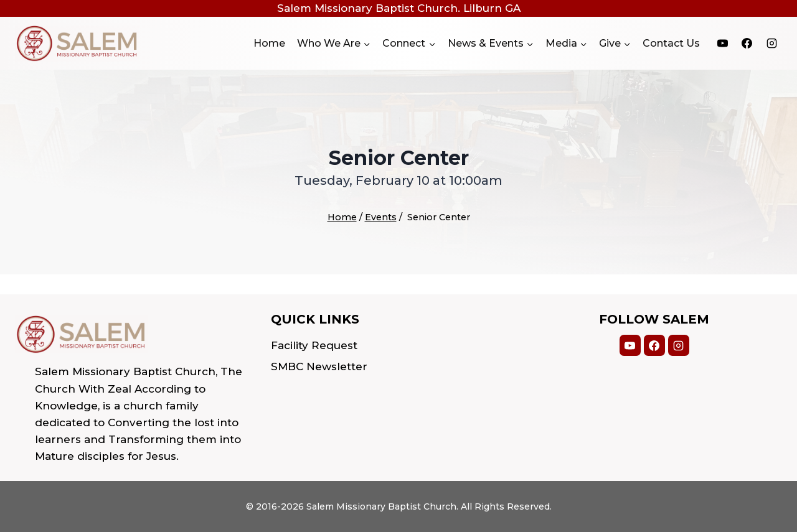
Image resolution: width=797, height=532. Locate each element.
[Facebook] (747, 44)
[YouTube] (723, 44)
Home (269, 43)
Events (381, 217)
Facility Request (314, 345)
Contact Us (671, 43)
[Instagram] (771, 44)
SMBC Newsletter (319, 366)
